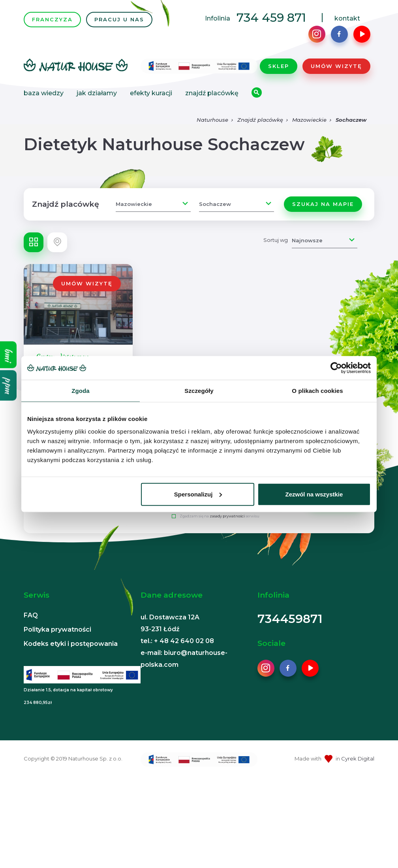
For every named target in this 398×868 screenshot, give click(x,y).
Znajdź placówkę (212, 93)
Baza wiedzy (44, 93)
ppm (8, 386)
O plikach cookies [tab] (317, 391)
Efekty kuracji (151, 93)
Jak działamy (97, 93)
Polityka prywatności (57, 629)
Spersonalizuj (198, 494)
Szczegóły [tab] (199, 391)
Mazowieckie (309, 120)
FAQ (31, 615)
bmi (8, 355)
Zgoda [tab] (81, 391)
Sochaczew (351, 120)
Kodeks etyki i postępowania (71, 644)
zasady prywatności (227, 516)
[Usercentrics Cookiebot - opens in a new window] (336, 368)
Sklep (279, 66)
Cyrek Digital (358, 759)
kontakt (347, 18)
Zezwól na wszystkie (314, 494)
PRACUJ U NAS (119, 19)
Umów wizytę (336, 66)
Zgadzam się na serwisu (220, 516)
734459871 (290, 619)
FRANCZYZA (52, 19)
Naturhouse (212, 120)
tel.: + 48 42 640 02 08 (177, 641)
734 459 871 (271, 18)
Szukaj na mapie (323, 204)
